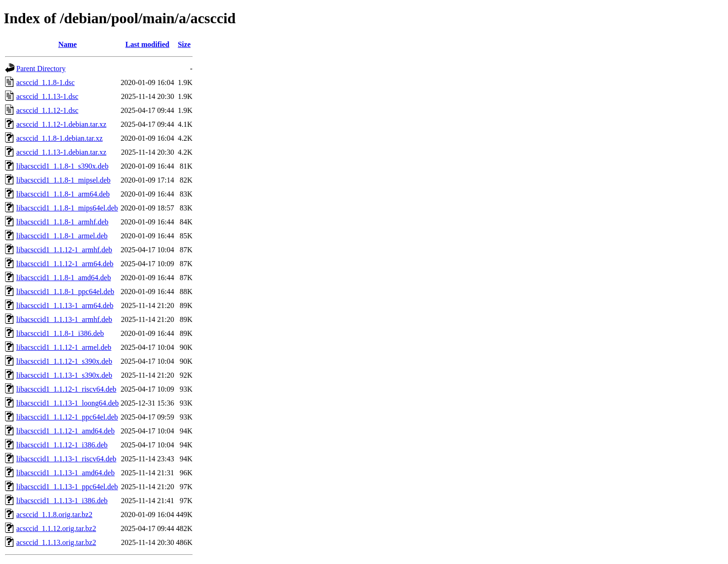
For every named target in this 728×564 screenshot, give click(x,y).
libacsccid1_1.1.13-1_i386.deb (62, 501)
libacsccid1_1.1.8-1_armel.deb (62, 236)
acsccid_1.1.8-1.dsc (45, 82)
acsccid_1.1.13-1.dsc (47, 96)
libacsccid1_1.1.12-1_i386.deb (62, 445)
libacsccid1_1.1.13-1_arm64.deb (65, 305)
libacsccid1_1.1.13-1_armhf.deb (64, 319)
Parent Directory (41, 69)
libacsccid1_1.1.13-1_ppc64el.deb (67, 487)
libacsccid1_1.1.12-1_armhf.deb (64, 250)
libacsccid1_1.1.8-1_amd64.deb (64, 278)
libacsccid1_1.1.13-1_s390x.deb (64, 375)
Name (67, 44)
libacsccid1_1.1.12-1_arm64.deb (65, 264)
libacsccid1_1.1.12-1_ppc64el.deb (67, 417)
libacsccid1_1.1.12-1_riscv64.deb (66, 389)
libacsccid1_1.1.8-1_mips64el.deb (67, 208)
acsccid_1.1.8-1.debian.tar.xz (59, 138)
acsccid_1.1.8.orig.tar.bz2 (54, 515)
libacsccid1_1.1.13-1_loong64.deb (68, 403)
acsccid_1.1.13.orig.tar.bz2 (56, 542)
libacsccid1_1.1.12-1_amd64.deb (65, 431)
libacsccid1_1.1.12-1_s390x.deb (64, 361)
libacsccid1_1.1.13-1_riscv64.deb (66, 459)
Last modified (147, 44)
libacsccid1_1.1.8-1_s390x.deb (62, 166)
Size (184, 44)
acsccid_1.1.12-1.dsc (47, 110)
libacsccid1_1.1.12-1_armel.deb (64, 347)
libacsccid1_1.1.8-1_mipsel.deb (63, 180)
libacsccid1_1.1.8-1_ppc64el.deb (65, 292)
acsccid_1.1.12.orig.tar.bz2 (56, 528)
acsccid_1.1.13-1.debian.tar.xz (61, 152)
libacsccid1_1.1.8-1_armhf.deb (62, 222)
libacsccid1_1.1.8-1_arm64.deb (63, 194)
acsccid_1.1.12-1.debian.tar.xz (61, 124)
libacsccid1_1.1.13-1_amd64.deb (65, 473)
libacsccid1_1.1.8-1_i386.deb (60, 333)
